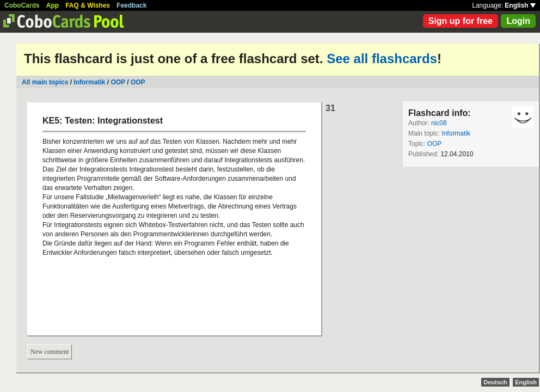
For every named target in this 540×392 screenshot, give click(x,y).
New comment (50, 352)
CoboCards (22, 5)
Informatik (89, 82)
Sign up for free (461, 21)
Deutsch (495, 382)
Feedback (131, 5)
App (53, 5)
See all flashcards (382, 59)
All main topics (45, 82)
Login (518, 21)
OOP (118, 82)
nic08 (439, 123)
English (520, 5)
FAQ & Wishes (88, 5)
